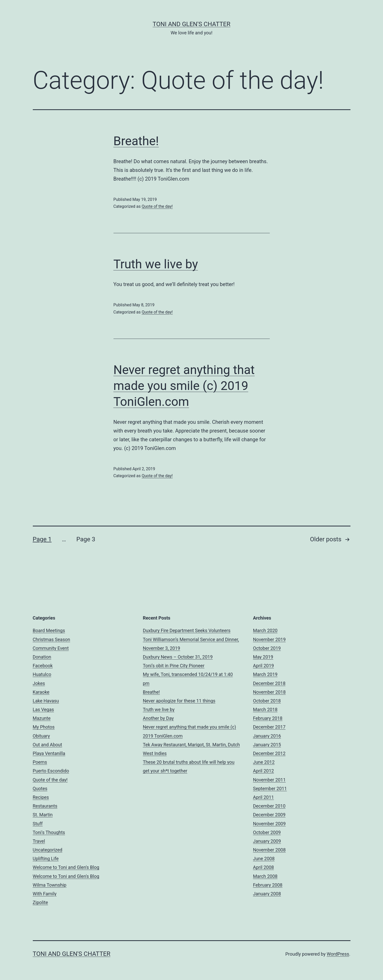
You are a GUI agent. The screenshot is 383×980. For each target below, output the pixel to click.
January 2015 (267, 745)
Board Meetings (49, 630)
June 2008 (264, 859)
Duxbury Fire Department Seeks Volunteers (187, 630)
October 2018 (267, 701)
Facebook (43, 666)
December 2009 (269, 815)
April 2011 (264, 797)
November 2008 (270, 850)
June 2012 (264, 762)
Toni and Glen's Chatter (191, 24)
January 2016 (267, 736)
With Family (45, 894)
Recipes (41, 797)
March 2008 (265, 876)
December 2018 (269, 683)
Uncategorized (48, 850)
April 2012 (264, 771)
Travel (39, 841)
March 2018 (265, 709)
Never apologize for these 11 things (179, 701)
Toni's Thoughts (49, 832)
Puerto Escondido (51, 771)
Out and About (48, 745)
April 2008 (264, 867)
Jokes (39, 683)
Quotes (40, 788)
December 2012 (269, 753)
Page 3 (86, 539)
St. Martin (43, 815)
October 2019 (267, 648)
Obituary (41, 736)
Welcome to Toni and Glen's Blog (66, 867)
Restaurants (45, 806)
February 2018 (268, 718)
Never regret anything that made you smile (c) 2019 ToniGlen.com (184, 386)
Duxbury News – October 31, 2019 (178, 657)
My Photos (44, 727)
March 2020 (265, 630)
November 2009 (270, 824)
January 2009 (267, 841)
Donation (42, 657)
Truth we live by (156, 264)
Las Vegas (43, 709)
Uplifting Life (46, 859)
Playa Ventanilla (49, 753)
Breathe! (136, 141)
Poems (40, 762)
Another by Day (158, 718)
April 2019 (264, 666)
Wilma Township (50, 885)
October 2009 (267, 832)
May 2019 (263, 657)
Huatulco (42, 674)
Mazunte (42, 718)
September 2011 (270, 788)
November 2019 (270, 639)
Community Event (51, 648)
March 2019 (265, 674)
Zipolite (40, 902)
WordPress (338, 954)
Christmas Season (51, 639)
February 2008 (268, 885)
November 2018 (270, 692)
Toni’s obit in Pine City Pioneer (174, 666)
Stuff (38, 824)
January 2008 (267, 894)
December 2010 (269, 806)
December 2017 (269, 727)
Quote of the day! (157, 206)
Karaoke (41, 692)
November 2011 (270, 780)
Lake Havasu (46, 701)
